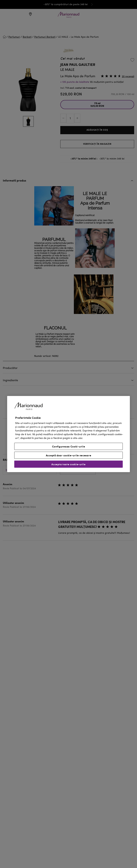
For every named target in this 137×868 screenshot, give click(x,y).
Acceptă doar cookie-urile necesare (69, 455)
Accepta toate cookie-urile (68, 464)
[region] (68, 434)
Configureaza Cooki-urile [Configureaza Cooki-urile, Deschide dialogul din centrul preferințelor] (69, 446)
